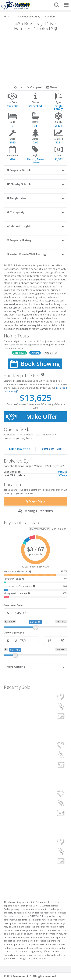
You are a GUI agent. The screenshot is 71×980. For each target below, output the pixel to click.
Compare (34, 87)
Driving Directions (36, 511)
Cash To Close (58, 529)
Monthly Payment (39, 529)
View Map (36, 501)
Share (52, 87)
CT (12, 16)
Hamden (50, 16)
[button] (35, 170)
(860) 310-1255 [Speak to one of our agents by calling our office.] (51, 449)
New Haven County (29, 16)
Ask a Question (19, 449)
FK (5, 16)
